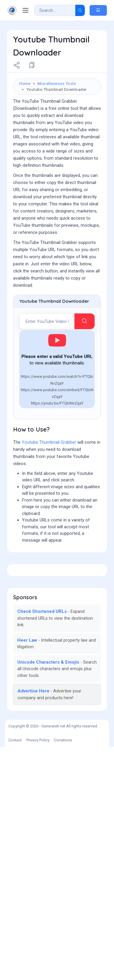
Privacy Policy (38, 973)
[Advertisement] (57, 352)
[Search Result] (55, 10)
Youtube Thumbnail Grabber (49, 562)
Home (25, 83)
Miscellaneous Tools (57, 83)
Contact (15, 973)
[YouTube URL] (47, 441)
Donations (63, 973)
